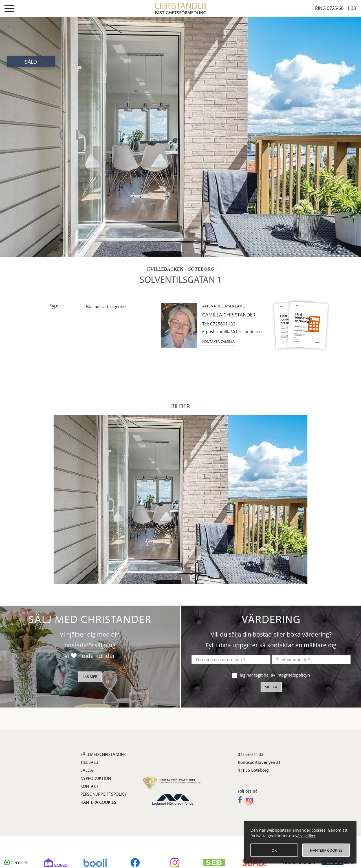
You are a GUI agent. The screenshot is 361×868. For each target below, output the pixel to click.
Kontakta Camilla (218, 342)
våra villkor (306, 836)
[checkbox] (234, 675)
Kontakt (89, 787)
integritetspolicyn (293, 675)
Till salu (89, 763)
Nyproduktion (96, 779)
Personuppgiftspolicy (104, 795)
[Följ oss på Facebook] (241, 800)
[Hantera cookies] (326, 850)
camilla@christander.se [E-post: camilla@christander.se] (232, 332)
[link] (181, 8)
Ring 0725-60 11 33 (335, 8)
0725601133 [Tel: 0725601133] (219, 324)
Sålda (87, 771)
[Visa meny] (9, 9)
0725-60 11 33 (251, 755)
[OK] (274, 850)
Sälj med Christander (103, 755)
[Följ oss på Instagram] (251, 800)
